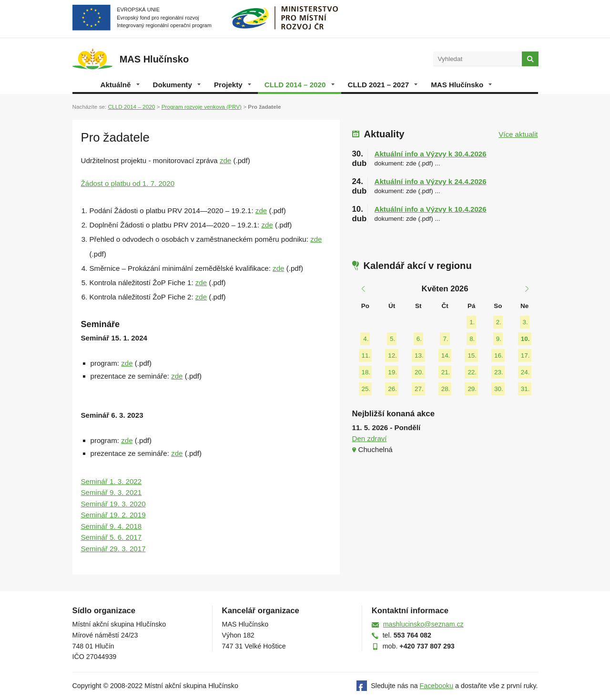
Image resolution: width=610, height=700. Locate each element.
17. (525, 355)
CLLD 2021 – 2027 (383, 85)
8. (472, 339)
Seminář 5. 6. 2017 (112, 537)
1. (472, 322)
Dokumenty (177, 85)
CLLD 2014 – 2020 (300, 85)
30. (499, 389)
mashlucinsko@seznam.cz (423, 624)
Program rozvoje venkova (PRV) (202, 107)
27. (419, 389)
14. (446, 355)
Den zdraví (370, 438)
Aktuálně (120, 85)
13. (419, 355)
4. (366, 339)
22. (472, 372)
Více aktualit (518, 134)
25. (366, 389)
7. (445, 339)
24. (525, 372)
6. (419, 339)
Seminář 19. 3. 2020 (113, 504)
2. (499, 322)
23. (499, 372)
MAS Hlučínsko (461, 85)
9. (499, 339)
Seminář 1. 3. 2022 (112, 481)
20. (419, 372)
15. (472, 355)
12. (392, 355)
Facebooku (437, 686)
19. (392, 372)
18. (366, 372)
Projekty (233, 85)
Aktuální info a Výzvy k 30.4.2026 (431, 154)
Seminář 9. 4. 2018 (112, 526)
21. (446, 372)
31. (525, 389)
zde (225, 160)
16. (499, 355)
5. (392, 339)
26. (392, 389)
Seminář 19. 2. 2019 (113, 515)
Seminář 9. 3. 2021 (112, 492)
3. (525, 322)
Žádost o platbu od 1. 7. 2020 (128, 183)
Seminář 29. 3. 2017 (113, 549)
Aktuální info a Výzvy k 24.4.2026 (431, 181)
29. (472, 389)
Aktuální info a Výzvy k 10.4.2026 (431, 209)
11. (366, 355)
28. (446, 389)
